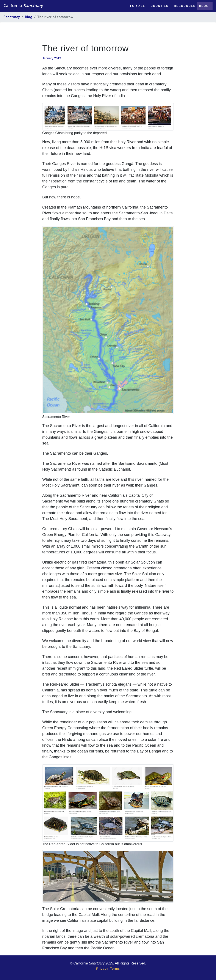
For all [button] (138, 6)
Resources (185, 6)
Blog (29, 17)
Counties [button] (159, 6)
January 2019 (52, 58)
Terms (115, 968)
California (23, 6)
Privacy (102, 968)
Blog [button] (204, 6)
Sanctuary (12, 17)
